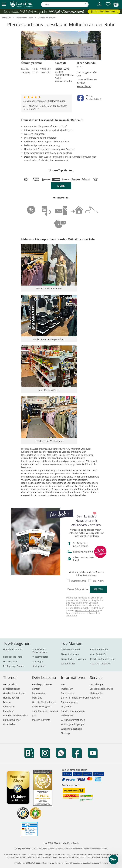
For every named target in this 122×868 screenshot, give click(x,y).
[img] (116, 6)
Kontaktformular (63, 81)
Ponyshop (8, 711)
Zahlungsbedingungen (73, 724)
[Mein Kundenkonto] (99, 6)
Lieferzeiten (67, 715)
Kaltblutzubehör (12, 720)
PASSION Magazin (42, 707)
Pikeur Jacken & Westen (73, 659)
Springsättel (39, 666)
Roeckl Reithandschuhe (103, 659)
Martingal (38, 662)
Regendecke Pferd (13, 657)
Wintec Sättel (68, 664)
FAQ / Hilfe (67, 707)
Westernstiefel (40, 657)
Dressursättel (10, 662)
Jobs (34, 715)
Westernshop (10, 684)
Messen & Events (41, 720)
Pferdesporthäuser (42, 684)
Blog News (98, 581)
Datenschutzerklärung (87, 610)
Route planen (84, 86)
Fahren (7, 702)
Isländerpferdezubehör (16, 715)
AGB (63, 684)
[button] (4, 4)
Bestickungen (97, 684)
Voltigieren (9, 707)
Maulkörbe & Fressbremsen (40, 651)
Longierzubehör (12, 689)
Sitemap (65, 733)
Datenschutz (68, 693)
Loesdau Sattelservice (101, 689)
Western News (79, 581)
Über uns (37, 698)
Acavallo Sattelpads (101, 664)
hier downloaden (58, 160)
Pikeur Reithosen (70, 654)
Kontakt (36, 689)
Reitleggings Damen (14, 666)
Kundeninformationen (73, 711)
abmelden (71, 616)
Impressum (67, 689)
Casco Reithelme (99, 649)
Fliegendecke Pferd (13, 649)
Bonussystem (39, 693)
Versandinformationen (73, 720)
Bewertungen (56, 101)
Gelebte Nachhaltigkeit (44, 702)
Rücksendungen (70, 702)
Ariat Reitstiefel (98, 654)
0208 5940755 (62, 70)
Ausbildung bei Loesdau (45, 711)
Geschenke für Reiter (14, 693)
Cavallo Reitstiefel (70, 649)
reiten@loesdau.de (70, 843)
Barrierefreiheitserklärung (75, 698)
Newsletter (96, 698)
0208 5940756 (67, 75)
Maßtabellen (97, 693)
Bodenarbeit (10, 724)
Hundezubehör (11, 698)
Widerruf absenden (71, 729)
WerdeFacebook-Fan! (93, 98)
